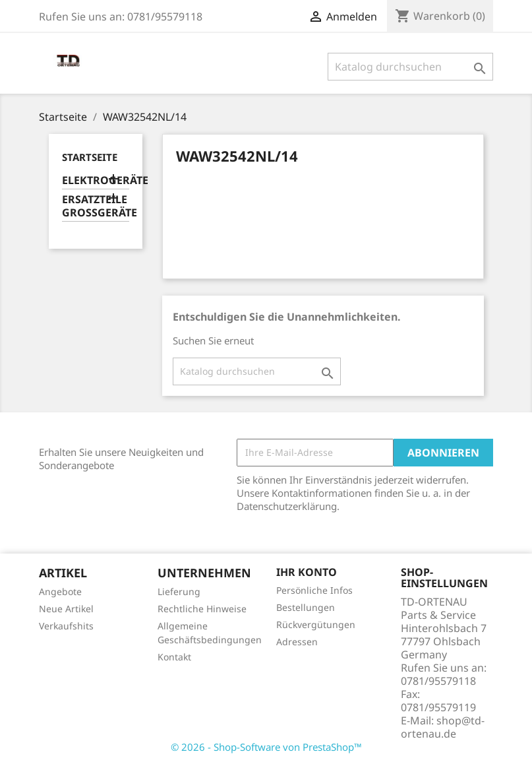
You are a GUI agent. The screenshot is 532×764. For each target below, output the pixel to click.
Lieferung (179, 591)
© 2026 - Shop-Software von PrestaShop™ (266, 747)
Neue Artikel (66, 609)
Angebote (60, 591)
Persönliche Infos (314, 590)
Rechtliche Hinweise (202, 609)
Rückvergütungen (316, 624)
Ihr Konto (307, 572)
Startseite (90, 157)
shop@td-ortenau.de (443, 727)
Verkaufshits (66, 626)
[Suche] (410, 67)
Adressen (297, 642)
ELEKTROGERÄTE (96, 180)
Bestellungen (306, 607)
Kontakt (174, 657)
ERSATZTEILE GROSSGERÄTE (96, 206)
